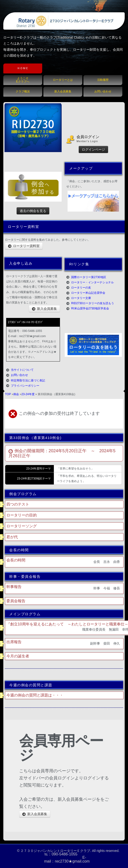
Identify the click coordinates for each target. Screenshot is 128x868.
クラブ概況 (23, 91)
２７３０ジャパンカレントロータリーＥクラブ (55, 851)
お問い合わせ (103, 91)
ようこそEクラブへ (23, 80)
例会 (16, 394)
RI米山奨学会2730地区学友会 (90, 308)
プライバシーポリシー (25, 386)
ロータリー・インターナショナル (92, 282)
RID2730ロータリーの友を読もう (92, 303)
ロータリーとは (63, 80)
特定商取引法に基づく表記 (28, 380)
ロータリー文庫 (81, 298)
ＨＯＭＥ (23, 68)
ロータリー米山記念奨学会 (88, 293)
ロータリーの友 (81, 288)
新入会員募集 (63, 91)
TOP (8, 394)
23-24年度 (28, 394)
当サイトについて (22, 370)
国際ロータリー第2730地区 (89, 277)
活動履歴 (103, 80)
